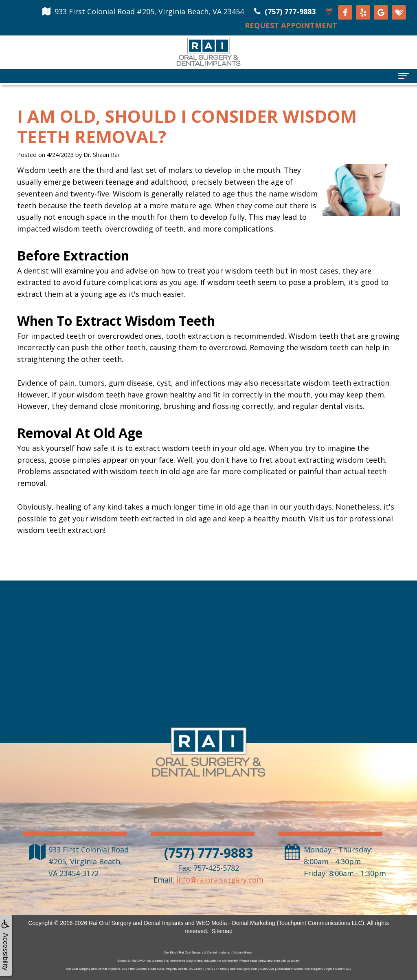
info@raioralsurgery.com (220, 880)
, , (89, 861)
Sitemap (222, 931)
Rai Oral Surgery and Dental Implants (136, 923)
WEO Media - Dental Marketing (236, 923)
